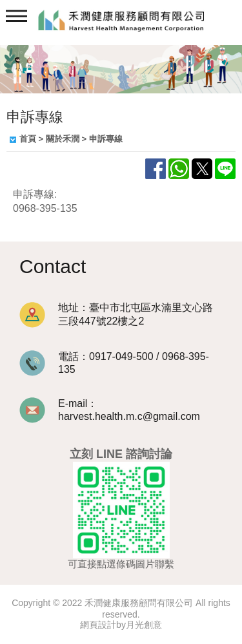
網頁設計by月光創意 (121, 625)
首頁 (28, 139)
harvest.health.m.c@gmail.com (129, 416)
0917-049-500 (121, 356)
